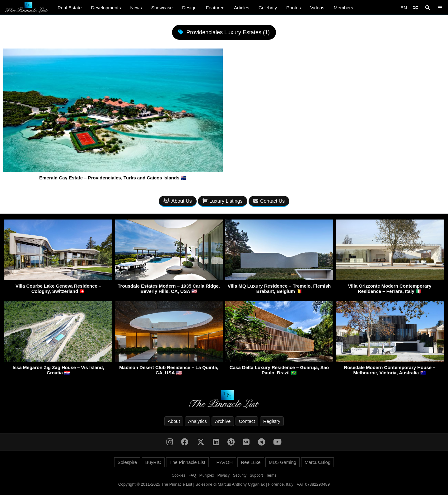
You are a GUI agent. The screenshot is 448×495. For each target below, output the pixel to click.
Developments (106, 8)
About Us (178, 201)
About (174, 421)
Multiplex (207, 475)
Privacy (224, 475)
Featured (215, 8)
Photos (294, 8)
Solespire (127, 462)
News (136, 8)
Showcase (162, 8)
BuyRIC (153, 462)
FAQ (192, 475)
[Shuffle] (415, 8)
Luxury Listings (223, 201)
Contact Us (269, 201)
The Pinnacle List (187, 462)
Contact (247, 421)
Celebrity (268, 8)
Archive (223, 421)
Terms (271, 475)
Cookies (178, 475)
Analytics (198, 421)
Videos (317, 8)
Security (240, 475)
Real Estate (70, 8)
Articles (242, 8)
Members (344, 8)
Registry (272, 421)
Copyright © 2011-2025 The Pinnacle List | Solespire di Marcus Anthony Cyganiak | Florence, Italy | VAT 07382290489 (224, 484)
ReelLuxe (251, 462)
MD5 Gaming (282, 462)
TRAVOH (223, 462)
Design (189, 8)
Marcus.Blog (317, 462)
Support (256, 475)
